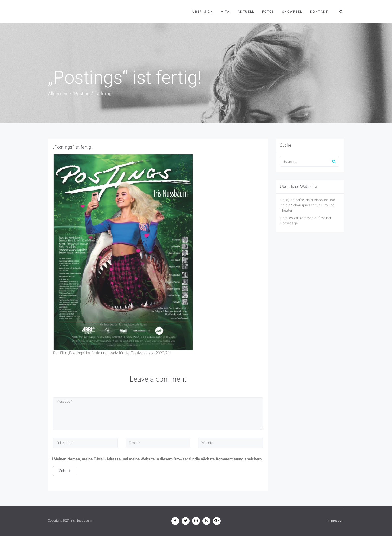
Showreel (292, 12)
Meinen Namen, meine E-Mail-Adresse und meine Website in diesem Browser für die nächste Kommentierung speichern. (158, 459)
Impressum (336, 521)
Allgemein (58, 93)
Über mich (203, 12)
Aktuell (246, 12)
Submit (65, 471)
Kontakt (319, 12)
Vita (225, 12)
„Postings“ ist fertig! (73, 147)
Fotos (268, 12)
